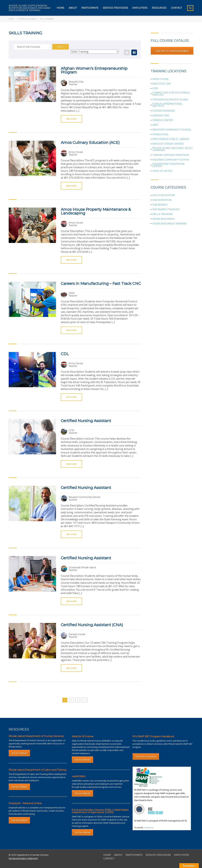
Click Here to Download (146, 757)
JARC (155, 125)
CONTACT (109, 859)
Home (60, 8)
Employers (140, 8)
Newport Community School (172, 130)
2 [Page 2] (71, 700)
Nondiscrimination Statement (23, 858)
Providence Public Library (171, 139)
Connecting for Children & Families (171, 94)
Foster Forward (164, 111)
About (73, 8)
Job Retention (162, 200)
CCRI (155, 88)
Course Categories (27, 19)
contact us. (149, 828)
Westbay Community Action (171, 160)
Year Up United (162, 171)
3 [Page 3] (78, 700)
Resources (159, 8)
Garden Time (161, 116)
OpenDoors (160, 134)
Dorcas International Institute (167, 105)
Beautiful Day (162, 84)
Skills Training (162, 214)
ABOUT (118, 855)
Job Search (160, 205)
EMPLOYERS (182, 855)
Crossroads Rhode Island (170, 100)
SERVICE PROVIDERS (158, 855)
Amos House (160, 79)
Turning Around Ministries (171, 155)
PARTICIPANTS (134, 855)
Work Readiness (163, 219)
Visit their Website (19, 753)
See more (71, 119)
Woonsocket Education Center (168, 165)
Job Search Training (166, 209)
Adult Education (164, 195)
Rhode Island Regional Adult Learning (172, 149)
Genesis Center (163, 120)
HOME (107, 855)
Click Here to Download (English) (172, 51)
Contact (176, 8)
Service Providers (115, 8)
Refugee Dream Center (168, 144)
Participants (90, 8)
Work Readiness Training (170, 224)
